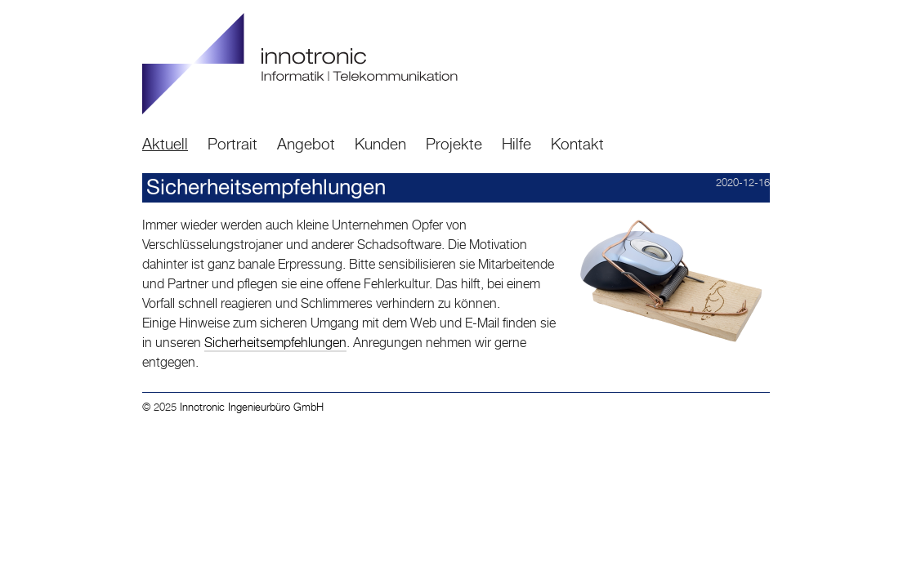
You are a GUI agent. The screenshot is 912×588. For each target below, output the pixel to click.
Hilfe (516, 143)
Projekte (454, 143)
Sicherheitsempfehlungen (275, 343)
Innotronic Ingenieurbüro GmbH (252, 407)
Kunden (380, 143)
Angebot (306, 143)
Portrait (232, 143)
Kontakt (577, 143)
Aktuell (165, 143)
